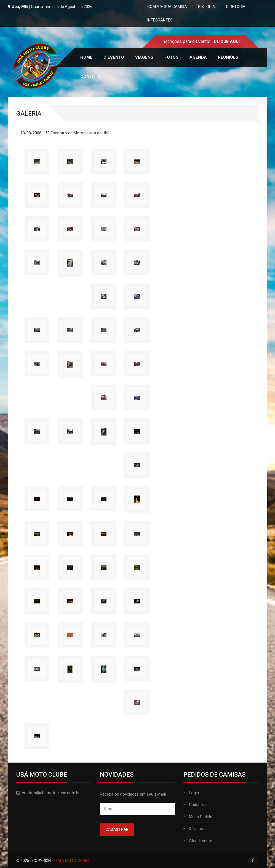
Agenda (198, 57)
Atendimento (198, 841)
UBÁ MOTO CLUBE (73, 861)
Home (86, 57)
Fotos (171, 57)
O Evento (114, 57)
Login (191, 793)
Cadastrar (117, 829)
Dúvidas (193, 829)
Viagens (144, 57)
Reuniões (228, 57)
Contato (90, 77)
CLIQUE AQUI (227, 42)
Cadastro (195, 805)
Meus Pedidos (199, 817)
